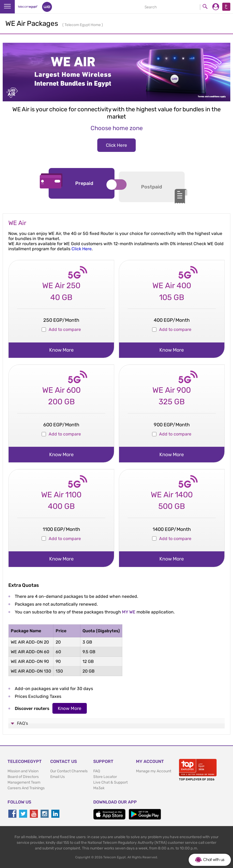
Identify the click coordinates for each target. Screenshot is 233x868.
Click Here (116, 145)
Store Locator (105, 777)
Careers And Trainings (26, 788)
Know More (70, 708)
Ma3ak (99, 788)
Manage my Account (154, 771)
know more (61, 350)
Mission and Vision (23, 771)
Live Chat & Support (110, 782)
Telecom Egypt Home (83, 25)
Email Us (58, 777)
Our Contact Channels (69, 771)
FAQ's (22, 723)
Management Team (24, 782)
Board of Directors (23, 777)
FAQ (97, 771)
